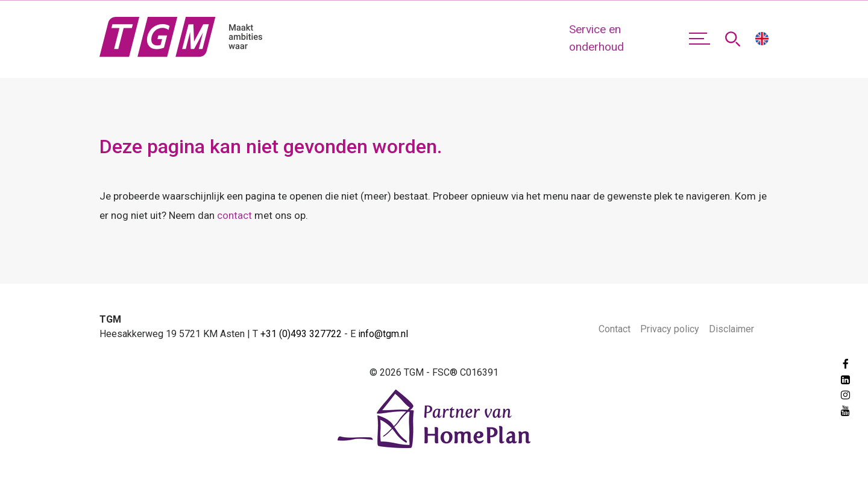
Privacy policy (670, 329)
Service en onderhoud (596, 38)
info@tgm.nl (383, 334)
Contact (615, 329)
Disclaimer (731, 329)
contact (234, 215)
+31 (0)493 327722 (301, 334)
